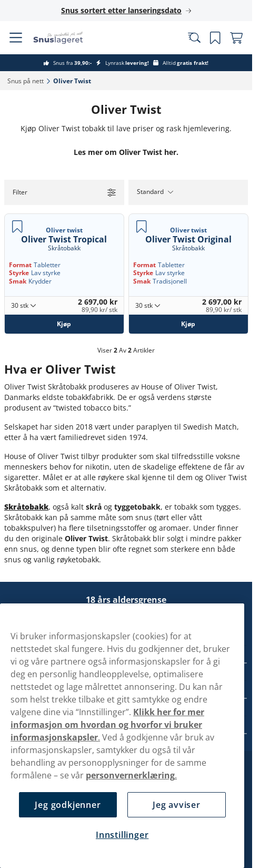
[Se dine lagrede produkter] (215, 38)
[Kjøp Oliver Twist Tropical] (64, 324)
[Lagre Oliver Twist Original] (142, 227)
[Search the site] (194, 38)
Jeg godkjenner (68, 805)
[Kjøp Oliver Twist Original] (188, 324)
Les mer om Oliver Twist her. (126, 152)
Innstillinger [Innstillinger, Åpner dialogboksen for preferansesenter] (122, 835)
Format (20, 265)
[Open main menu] (16, 38)
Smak (18, 281)
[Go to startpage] (67, 38)
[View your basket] (236, 38)
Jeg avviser (177, 805)
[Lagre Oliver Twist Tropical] (17, 227)
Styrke (19, 273)
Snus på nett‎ (26, 81)
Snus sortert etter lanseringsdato (121, 10)
